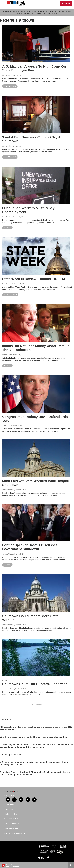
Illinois (5, 681)
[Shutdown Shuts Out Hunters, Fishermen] (36, 657)
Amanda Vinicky (8, 554)
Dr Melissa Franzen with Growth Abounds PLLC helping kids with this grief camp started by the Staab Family (36, 773)
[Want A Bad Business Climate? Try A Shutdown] (36, 114)
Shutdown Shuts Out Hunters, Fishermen (35, 684)
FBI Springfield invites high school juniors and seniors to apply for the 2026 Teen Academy (36, 728)
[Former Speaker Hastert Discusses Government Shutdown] (36, 522)
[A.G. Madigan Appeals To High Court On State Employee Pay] (36, 44)
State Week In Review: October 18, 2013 (34, 279)
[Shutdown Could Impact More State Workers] (36, 593)
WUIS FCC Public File (12, 819)
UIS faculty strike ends (11, 755)
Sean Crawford (7, 284)
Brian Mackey (7, 75)
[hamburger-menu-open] (4, 3)
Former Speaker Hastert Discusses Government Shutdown (30, 547)
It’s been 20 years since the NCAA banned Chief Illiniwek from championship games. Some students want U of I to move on (36, 746)
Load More (37, 705)
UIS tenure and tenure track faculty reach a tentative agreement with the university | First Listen (34, 763)
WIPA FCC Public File (12, 824)
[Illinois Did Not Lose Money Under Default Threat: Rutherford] (36, 323)
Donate (67, 3)
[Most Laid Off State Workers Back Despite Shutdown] (36, 458)
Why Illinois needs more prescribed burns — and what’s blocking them (34, 737)
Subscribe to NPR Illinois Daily (15, 833)
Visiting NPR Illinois (11, 814)
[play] (3, 865)
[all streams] (71, 865)
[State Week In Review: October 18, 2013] (36, 256)
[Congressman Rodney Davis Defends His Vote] (36, 394)
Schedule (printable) (11, 828)
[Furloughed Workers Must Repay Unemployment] (36, 185)
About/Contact (9, 809)
